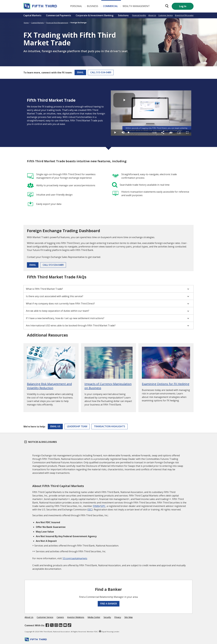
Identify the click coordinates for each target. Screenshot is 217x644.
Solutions (123, 15)
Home (26, 23)
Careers (60, 617)
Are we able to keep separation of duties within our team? (107, 311)
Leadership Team (77, 426)
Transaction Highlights (110, 426)
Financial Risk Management (57, 23)
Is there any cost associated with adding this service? (107, 296)
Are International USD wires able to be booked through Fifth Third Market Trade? (107, 325)
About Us (152, 15)
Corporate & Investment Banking (95, 15)
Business (93, 6)
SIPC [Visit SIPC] (103, 506)
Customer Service (166, 15)
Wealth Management (136, 6)
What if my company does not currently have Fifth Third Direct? (107, 304)
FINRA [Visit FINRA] (96, 506)
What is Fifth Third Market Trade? (107, 289)
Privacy (118, 617)
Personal (76, 6)
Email (80, 72)
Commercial (110, 6)
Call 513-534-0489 (101, 72)
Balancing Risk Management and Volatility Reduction (49, 386)
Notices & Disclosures (41, 442)
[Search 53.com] (166, 6)
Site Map (129, 617)
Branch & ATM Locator (184, 15)
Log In (183, 6)
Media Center (94, 617)
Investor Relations (76, 617)
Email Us (55, 426)
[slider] (139, 133)
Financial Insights (139, 15)
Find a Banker (109, 604)
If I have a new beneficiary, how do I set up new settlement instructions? (107, 318)
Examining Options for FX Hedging (166, 384)
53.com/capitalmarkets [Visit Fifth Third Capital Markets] (75, 558)
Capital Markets (32, 15)
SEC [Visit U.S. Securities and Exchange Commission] (90, 510)
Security (107, 617)
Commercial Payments (59, 15)
